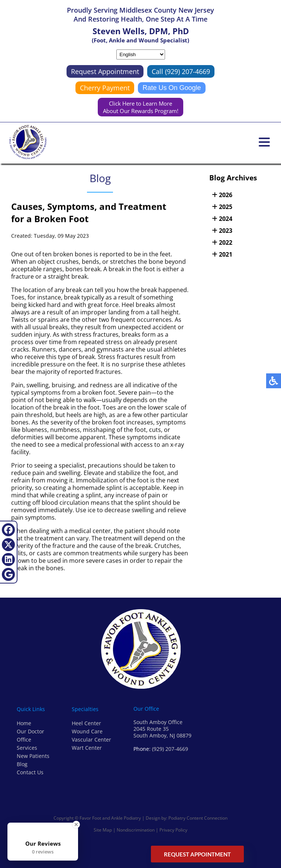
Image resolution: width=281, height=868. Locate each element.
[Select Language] (141, 54)
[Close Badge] (76, 824)
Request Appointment (105, 71)
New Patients (33, 756)
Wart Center (87, 748)
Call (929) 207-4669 (181, 71)
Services (27, 748)
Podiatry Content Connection (198, 818)
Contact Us (30, 772)
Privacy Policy (173, 830)
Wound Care (87, 731)
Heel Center (86, 723)
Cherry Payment (105, 88)
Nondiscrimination (136, 830)
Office (24, 740)
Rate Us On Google (172, 88)
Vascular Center (91, 740)
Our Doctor (30, 731)
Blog (22, 764)
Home (24, 723)
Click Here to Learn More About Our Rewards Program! (141, 107)
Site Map (103, 830)
